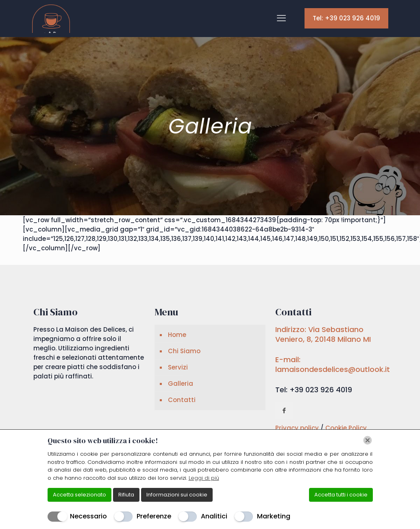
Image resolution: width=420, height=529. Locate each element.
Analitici (214, 516)
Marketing (274, 516)
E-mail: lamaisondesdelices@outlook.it (333, 364)
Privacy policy (298, 428)
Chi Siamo (184, 351)
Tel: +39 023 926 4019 (346, 18)
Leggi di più (204, 478)
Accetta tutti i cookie (341, 495)
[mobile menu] (281, 18)
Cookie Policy (346, 428)
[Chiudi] (368, 440)
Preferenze (154, 516)
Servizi (178, 367)
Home (177, 335)
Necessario (88, 516)
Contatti (182, 400)
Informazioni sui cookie (177, 495)
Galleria (181, 384)
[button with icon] (284, 410)
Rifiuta (126, 495)
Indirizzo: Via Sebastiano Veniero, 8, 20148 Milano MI (323, 334)
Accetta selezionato (79, 495)
